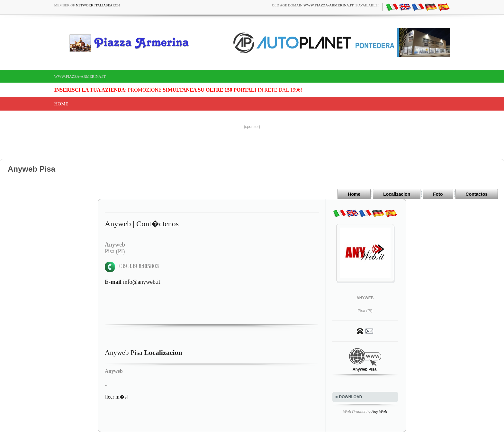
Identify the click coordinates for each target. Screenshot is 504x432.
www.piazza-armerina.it (80, 76)
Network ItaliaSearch (98, 5)
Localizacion (397, 194)
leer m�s (117, 397)
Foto (438, 194)
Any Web (379, 412)
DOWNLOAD (351, 397)
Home (61, 104)
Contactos (477, 194)
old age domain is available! (325, 5)
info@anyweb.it (133, 282)
